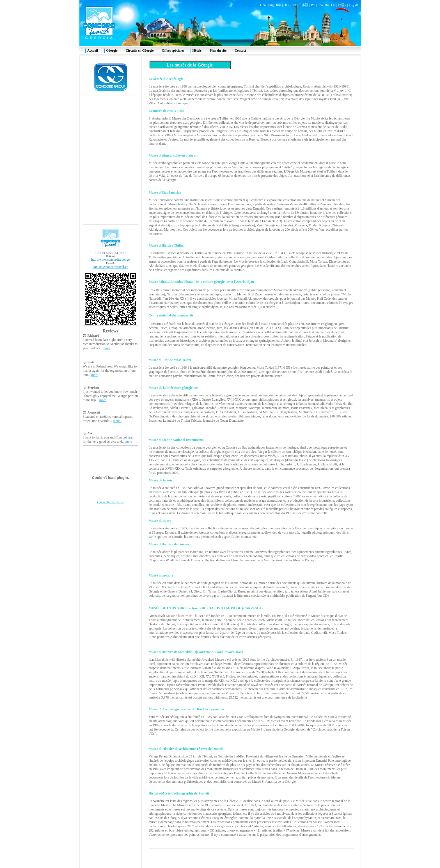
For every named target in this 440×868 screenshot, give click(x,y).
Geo (263, 5)
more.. (117, 421)
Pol (313, 5)
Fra (294, 5)
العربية (353, 5)
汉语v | (343, 5)
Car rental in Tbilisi (110, 502)
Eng (271, 5)
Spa (320, 5)
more (107, 348)
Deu (287, 5)
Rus (279, 5)
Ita (327, 5)
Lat (333, 5)
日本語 (303, 5)
